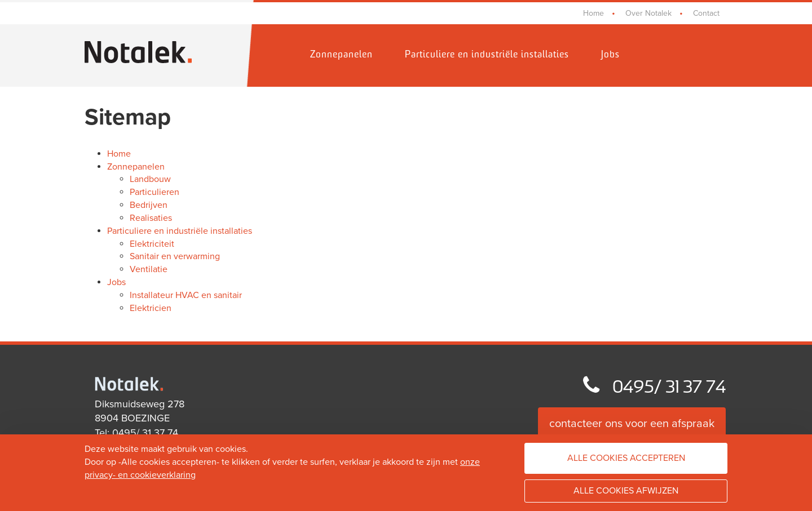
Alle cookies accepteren (626, 458)
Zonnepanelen (341, 55)
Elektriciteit (152, 244)
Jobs (610, 55)
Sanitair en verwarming (175, 256)
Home (593, 13)
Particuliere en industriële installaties (487, 55)
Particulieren (155, 192)
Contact (706, 13)
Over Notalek (648, 13)
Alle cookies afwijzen (626, 491)
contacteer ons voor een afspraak (632, 424)
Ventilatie (149, 269)
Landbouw (150, 179)
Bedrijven (149, 205)
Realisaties (151, 218)
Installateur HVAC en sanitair (186, 295)
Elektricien (151, 308)
